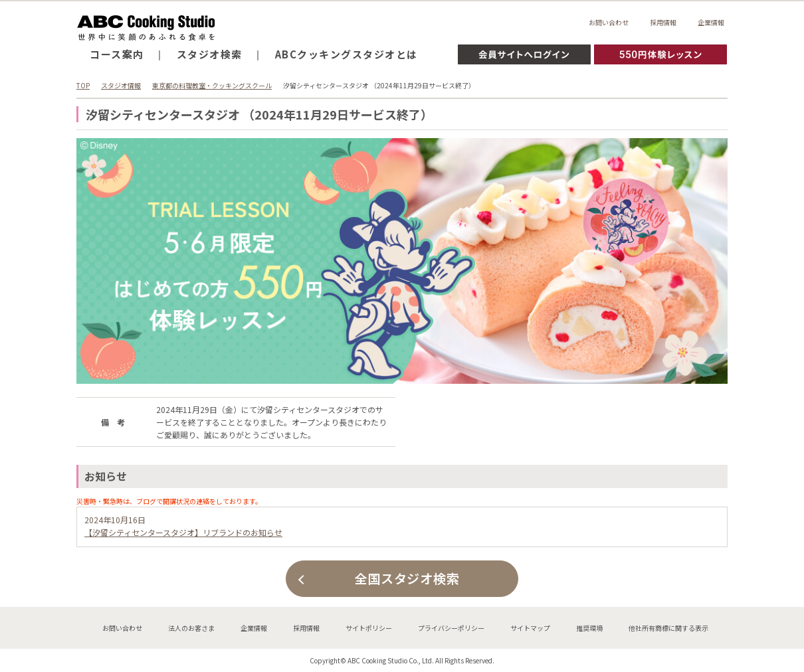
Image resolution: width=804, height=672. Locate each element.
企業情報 (711, 22)
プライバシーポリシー (451, 628)
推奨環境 (589, 628)
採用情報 (663, 22)
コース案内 (117, 54)
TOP (83, 85)
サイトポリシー (369, 628)
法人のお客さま (191, 628)
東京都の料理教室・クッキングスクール (212, 85)
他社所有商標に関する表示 (668, 628)
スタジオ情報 (121, 85)
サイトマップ (530, 628)
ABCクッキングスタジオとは (347, 54)
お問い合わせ (609, 22)
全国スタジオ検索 (407, 578)
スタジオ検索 (210, 54)
